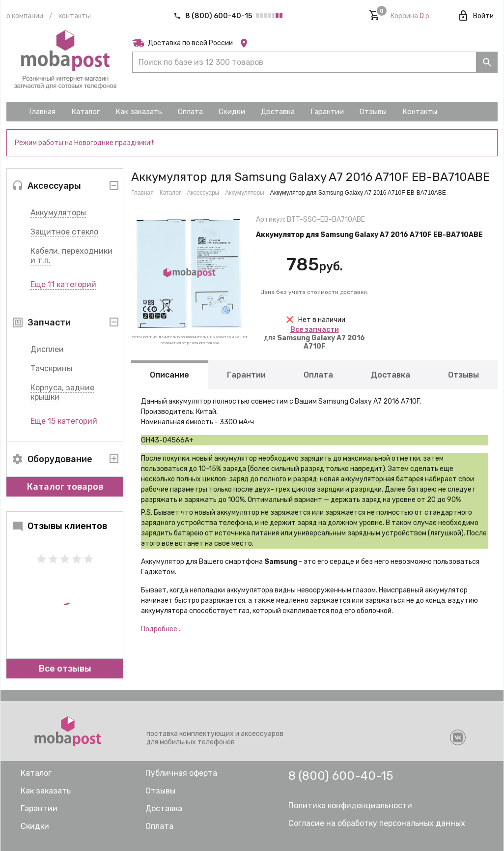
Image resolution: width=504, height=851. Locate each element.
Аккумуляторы (58, 213)
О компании (25, 16)
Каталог (170, 193)
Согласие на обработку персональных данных (377, 823)
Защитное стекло (64, 232)
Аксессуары (203, 193)
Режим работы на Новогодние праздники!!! (85, 143)
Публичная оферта (181, 773)
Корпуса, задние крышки (62, 392)
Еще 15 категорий (64, 421)
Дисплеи (47, 349)
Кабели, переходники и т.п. (71, 256)
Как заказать (46, 791)
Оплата (318, 375)
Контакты (75, 16)
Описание (169, 375)
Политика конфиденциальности (350, 806)
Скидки (35, 826)
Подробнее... (161, 629)
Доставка (391, 375)
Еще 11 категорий (63, 284)
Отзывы (463, 375)
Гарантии (246, 375)
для (314, 338)
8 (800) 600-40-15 (213, 16)
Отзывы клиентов (59, 526)
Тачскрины (51, 368)
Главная (142, 193)
